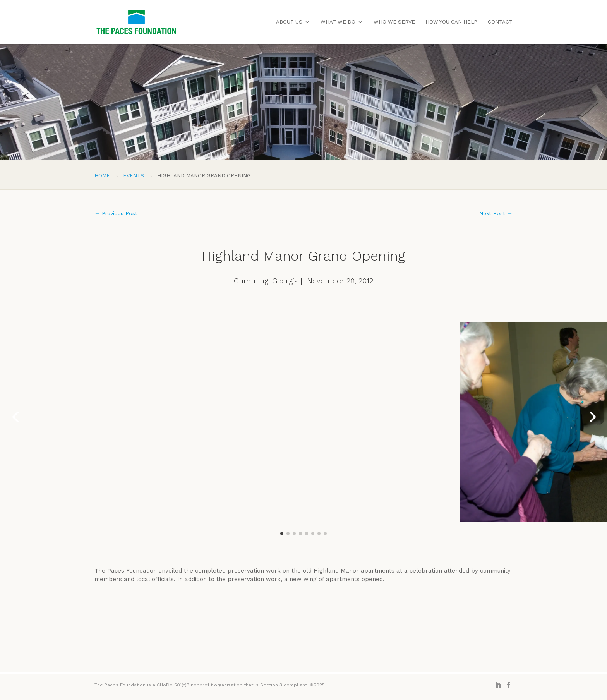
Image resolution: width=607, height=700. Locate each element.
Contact (500, 22)
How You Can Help (451, 22)
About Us (289, 22)
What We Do (338, 22)
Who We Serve (394, 22)
